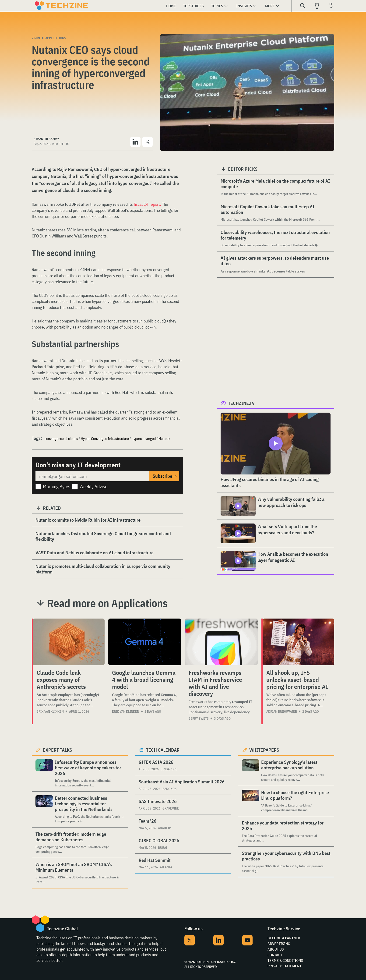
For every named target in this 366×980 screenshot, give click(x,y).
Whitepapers (264, 750)
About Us (276, 949)
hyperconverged (144, 439)
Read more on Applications (107, 603)
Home (171, 6)
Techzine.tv (241, 403)
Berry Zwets (199, 718)
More (270, 6)
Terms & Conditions (285, 960)
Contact (275, 955)
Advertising (279, 944)
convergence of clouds (61, 439)
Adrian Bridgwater (282, 711)
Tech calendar (163, 750)
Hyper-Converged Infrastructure (105, 439)
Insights (244, 6)
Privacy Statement (284, 966)
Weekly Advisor (94, 486)
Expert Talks (58, 750)
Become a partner (284, 938)
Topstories (194, 6)
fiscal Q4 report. (147, 204)
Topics (217, 6)
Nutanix (164, 439)
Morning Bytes (57, 486)
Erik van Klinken (50, 711)
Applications (56, 38)
